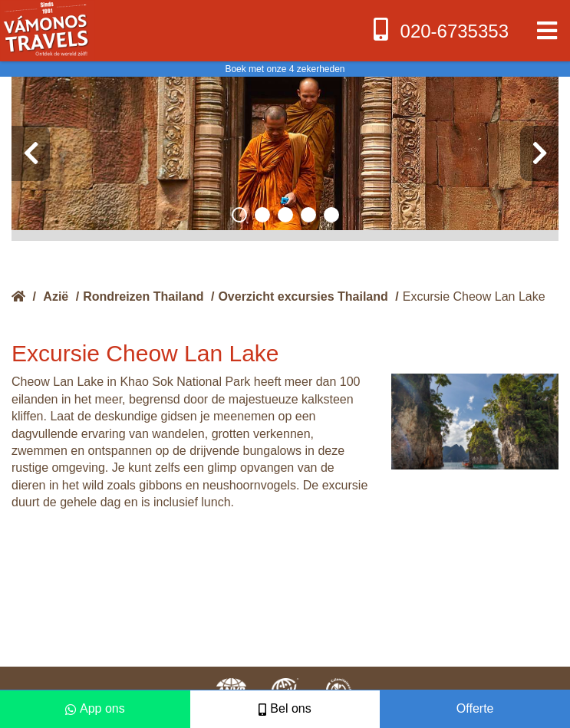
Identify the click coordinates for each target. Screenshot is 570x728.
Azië (56, 296)
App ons (95, 708)
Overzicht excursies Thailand (303, 296)
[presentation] (31, 153)
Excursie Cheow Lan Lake (474, 296)
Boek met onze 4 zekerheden (285, 69)
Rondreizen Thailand (143, 296)
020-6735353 (439, 30)
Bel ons (285, 708)
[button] (239, 215)
